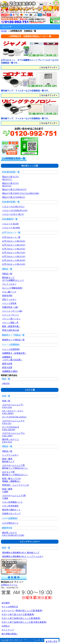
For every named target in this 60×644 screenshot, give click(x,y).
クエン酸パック (9, 292)
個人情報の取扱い (10, 634)
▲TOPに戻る (52, 641)
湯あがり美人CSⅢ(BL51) (14, 197)
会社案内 (6, 603)
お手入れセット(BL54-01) (14, 241)
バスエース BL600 (10, 224)
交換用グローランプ (11, 514)
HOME (4, 31)
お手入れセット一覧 (11, 233)
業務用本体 (7, 528)
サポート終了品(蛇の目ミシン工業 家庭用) (21, 618)
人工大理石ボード (10, 523)
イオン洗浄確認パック (12, 502)
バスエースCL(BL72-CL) (13, 207)
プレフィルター (9, 284)
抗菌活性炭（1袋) (10, 307)
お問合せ (6, 626)
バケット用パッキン (11, 319)
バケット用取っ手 (10, 323)
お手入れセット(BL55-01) (14, 249)
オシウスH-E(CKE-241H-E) (14, 417)
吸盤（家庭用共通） (11, 326)
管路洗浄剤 (7, 296)
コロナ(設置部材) (10, 518)
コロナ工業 (30, 390)
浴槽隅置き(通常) (10, 371)
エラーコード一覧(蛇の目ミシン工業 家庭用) (22, 611)
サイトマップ (8, 630)
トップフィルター (10, 455)
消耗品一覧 (7, 269)
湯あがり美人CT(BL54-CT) (14, 189)
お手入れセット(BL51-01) (14, 256)
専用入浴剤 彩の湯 (11, 330)
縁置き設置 (7, 364)
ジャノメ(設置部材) (11, 345)
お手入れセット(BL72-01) (14, 253)
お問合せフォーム (9, 585)
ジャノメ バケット (11, 315)
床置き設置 (7, 367)
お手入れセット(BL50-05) (14, 260)
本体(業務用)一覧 (10, 219)
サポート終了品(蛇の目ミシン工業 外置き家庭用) (24, 622)
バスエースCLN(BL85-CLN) (15, 210)
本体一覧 (6, 396)
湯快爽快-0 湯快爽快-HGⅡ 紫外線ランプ (21, 553)
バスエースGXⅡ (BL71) (13, 214)
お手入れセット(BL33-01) (14, 245)
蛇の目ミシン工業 (30, 166)
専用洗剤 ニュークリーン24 (15, 485)
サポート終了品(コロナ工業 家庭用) (18, 614)
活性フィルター (9, 299)
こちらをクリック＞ (48, 67)
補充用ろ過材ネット (11, 510)
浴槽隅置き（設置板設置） (14, 353)
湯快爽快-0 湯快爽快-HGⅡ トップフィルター (23, 556)
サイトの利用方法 (10, 607)
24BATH (6, 383)
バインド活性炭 (9, 303)
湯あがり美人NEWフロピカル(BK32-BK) (21, 193)
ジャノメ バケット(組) (12, 311)
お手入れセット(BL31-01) (14, 264)
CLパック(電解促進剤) (12, 288)
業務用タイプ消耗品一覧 (13, 335)
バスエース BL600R (11, 228)
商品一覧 (6, 379)
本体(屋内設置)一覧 (11, 172)
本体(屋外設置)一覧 (11, 202)
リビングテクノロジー (30, 542)
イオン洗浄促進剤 (10, 506)
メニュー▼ (6, 27)
